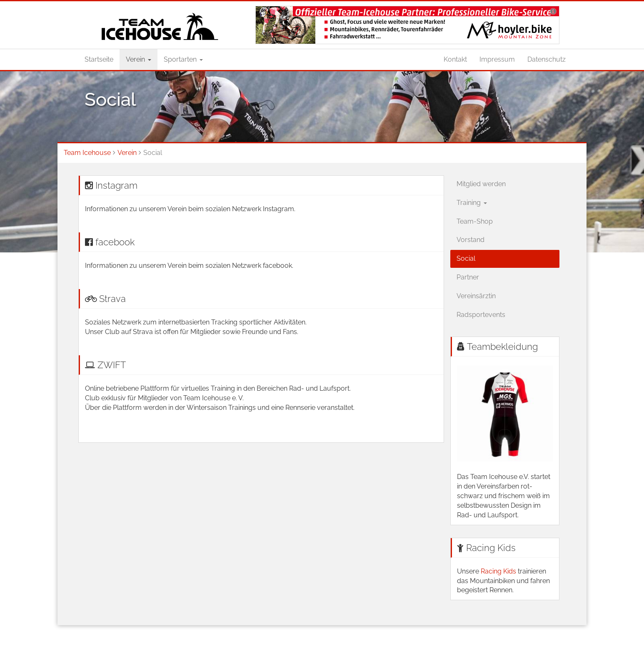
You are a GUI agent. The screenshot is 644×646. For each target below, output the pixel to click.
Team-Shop (475, 221)
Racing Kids (491, 548)
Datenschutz (547, 59)
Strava (112, 299)
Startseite (99, 59)
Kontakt (455, 59)
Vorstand (471, 240)
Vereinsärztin (476, 296)
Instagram (116, 185)
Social (466, 258)
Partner (468, 277)
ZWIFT (112, 365)
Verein (139, 59)
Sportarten (183, 59)
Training (472, 203)
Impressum (497, 59)
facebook (115, 242)
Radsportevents (481, 315)
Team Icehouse (87, 153)
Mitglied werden (481, 184)
